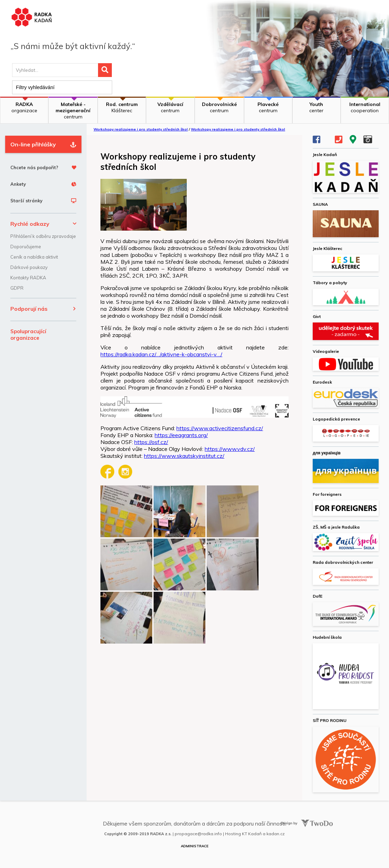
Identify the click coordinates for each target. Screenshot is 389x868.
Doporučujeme (26, 247)
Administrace (195, 846)
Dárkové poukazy (29, 267)
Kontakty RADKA (28, 278)
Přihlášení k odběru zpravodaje (43, 236)
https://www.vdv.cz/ (230, 449)
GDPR (17, 288)
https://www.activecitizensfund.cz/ (220, 428)
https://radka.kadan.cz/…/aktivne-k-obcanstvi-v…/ (161, 354)
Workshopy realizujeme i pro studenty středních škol (141, 129)
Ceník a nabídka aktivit (34, 257)
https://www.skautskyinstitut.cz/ (184, 456)
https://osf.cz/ (151, 442)
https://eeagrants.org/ (181, 435)
